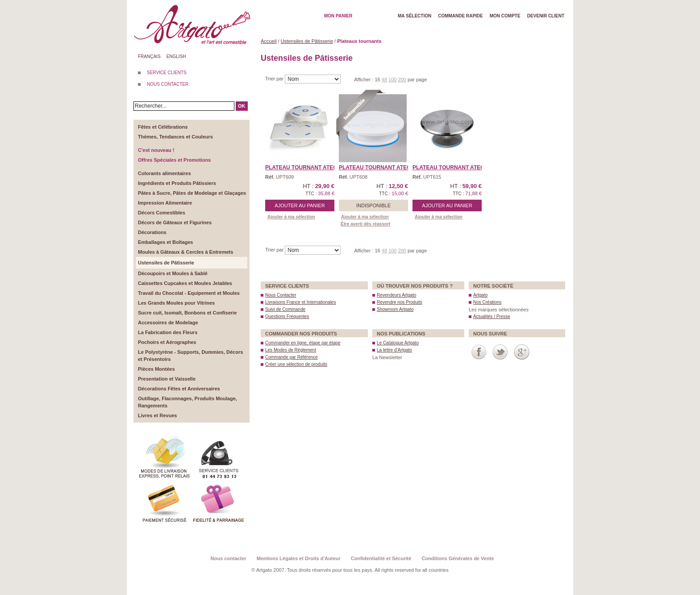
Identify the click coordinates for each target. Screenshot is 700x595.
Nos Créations (487, 302)
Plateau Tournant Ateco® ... (308, 168)
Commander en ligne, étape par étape (303, 343)
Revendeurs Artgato (396, 295)
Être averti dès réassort (365, 224)
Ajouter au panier (300, 205)
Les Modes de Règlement (291, 350)
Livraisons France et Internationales (300, 302)
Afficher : (364, 80)
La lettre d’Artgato (394, 350)
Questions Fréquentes (287, 316)
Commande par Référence (292, 357)
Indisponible (373, 205)
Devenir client (546, 16)
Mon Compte (505, 16)
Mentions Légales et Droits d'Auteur (299, 558)
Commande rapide (460, 16)
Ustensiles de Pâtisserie (307, 41)
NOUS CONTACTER (168, 84)
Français (149, 57)
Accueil (269, 41)
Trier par (275, 79)
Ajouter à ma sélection (291, 217)
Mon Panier (338, 16)
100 (392, 80)
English (176, 57)
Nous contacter (229, 558)
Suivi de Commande (285, 309)
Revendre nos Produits (400, 302)
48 (384, 80)
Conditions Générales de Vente (458, 558)
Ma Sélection (415, 16)
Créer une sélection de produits (296, 364)
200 (402, 80)
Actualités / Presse (492, 316)
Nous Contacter (281, 295)
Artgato (480, 295)
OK (242, 106)
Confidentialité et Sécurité (381, 558)
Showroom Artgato (395, 309)
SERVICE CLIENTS (167, 73)
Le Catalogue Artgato (398, 343)
